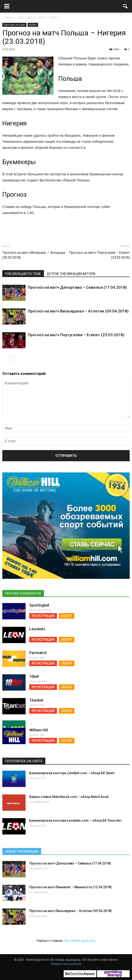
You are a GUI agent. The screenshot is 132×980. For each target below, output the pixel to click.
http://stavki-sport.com (80, 941)
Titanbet (36, 700)
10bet (34, 677)
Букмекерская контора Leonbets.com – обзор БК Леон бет (75, 821)
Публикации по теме (23, 274)
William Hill (39, 730)
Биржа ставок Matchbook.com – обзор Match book (69, 797)
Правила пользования (66, 964)
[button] (125, 6)
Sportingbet (39, 605)
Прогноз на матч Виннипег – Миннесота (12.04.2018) (71, 887)
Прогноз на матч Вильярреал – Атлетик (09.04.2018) (78, 311)
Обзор (67, 616)
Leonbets (37, 629)
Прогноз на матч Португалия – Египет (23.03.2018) (99, 255)
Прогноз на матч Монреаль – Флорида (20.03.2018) (34, 255)
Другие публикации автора (71, 274)
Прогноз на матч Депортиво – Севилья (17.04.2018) (77, 287)
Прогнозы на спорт (14, 25)
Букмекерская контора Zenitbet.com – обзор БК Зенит (72, 773)
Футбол (33, 25)
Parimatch (38, 653)
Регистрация (43, 616)
